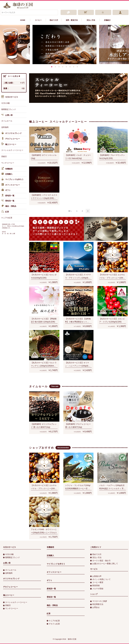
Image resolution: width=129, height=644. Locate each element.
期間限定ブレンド (9, 109)
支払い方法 (91, 20)
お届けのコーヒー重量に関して (104, 564)
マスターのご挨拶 (99, 601)
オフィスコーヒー (11, 185)
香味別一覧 (8, 201)
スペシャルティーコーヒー (12, 150)
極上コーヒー (9, 144)
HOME (23, 20)
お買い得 (7, 115)
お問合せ (95, 607)
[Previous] (70, 211)
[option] (64, 45)
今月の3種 (5, 103)
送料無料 (5, 127)
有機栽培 (7, 169)
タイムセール (7, 121)
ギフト (6, 190)
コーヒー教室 (97, 582)
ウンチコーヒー (8, 163)
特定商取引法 (97, 604)
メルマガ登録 (97, 589)
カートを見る (12, 76)
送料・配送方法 (72, 20)
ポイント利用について (100, 579)
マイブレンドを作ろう (12, 180)
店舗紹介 (107, 20)
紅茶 (5, 212)
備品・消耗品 (9, 206)
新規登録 (95, 585)
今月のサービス (10, 97)
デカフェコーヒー (11, 139)
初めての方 (54, 20)
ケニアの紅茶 (7, 218)
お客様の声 (96, 576)
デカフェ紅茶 (53, 624)
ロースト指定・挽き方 (100, 561)
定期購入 (7, 174)
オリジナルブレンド (11, 133)
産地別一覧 (8, 196)
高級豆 (4, 156)
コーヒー (38, 20)
